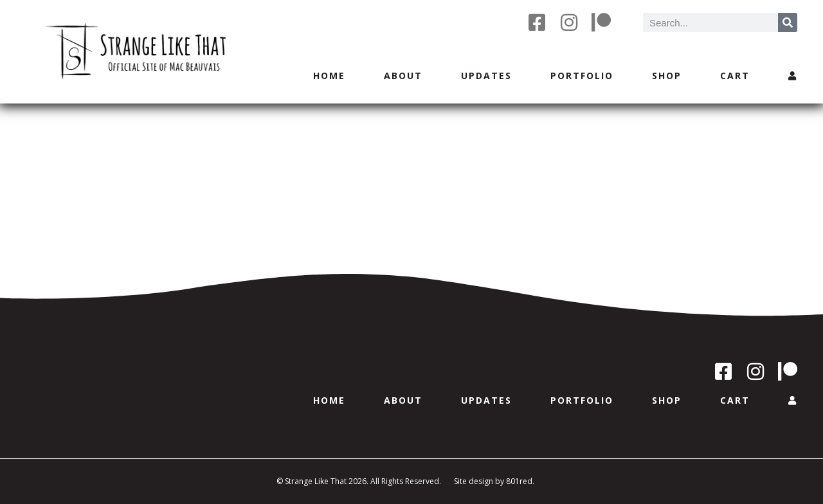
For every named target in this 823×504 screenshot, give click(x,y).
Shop (667, 76)
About (403, 76)
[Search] (788, 22)
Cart (735, 76)
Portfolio (582, 76)
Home (329, 76)
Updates (486, 76)
